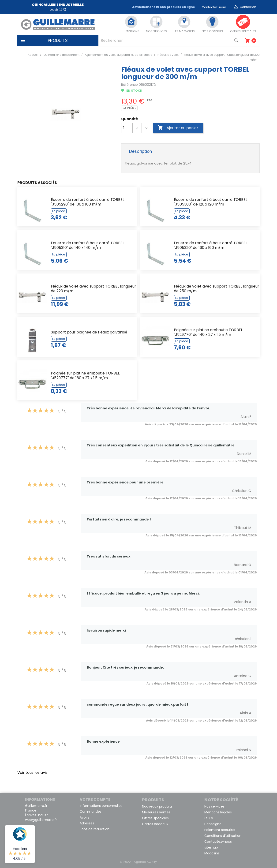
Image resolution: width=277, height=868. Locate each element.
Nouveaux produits (157, 806)
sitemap (211, 847)
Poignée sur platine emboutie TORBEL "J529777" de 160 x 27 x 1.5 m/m (85, 376)
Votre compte (95, 799)
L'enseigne (213, 824)
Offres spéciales (155, 818)
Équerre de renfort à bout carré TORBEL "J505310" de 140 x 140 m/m (88, 245)
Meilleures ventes (156, 812)
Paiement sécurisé (220, 830)
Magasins (212, 853)
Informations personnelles (101, 806)
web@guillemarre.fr (41, 820)
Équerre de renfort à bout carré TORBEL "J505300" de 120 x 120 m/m (211, 202)
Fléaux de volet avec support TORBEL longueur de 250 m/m (217, 289)
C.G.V (209, 818)
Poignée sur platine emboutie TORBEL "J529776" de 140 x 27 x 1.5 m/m (208, 332)
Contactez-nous (214, 7)
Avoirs (84, 817)
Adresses (87, 823)
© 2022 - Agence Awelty (138, 862)
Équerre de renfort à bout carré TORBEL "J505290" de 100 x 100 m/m (88, 202)
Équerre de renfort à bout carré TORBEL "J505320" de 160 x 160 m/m (211, 245)
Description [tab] (141, 151)
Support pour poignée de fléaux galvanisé (89, 332)
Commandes (91, 812)
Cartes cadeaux (155, 824)
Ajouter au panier (178, 128)
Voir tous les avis (32, 773)
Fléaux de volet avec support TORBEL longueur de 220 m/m (94, 289)
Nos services (214, 806)
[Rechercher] (170, 41)
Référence (129, 85)
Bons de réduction (95, 829)
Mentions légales (218, 812)
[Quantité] (127, 128)
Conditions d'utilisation (223, 836)
